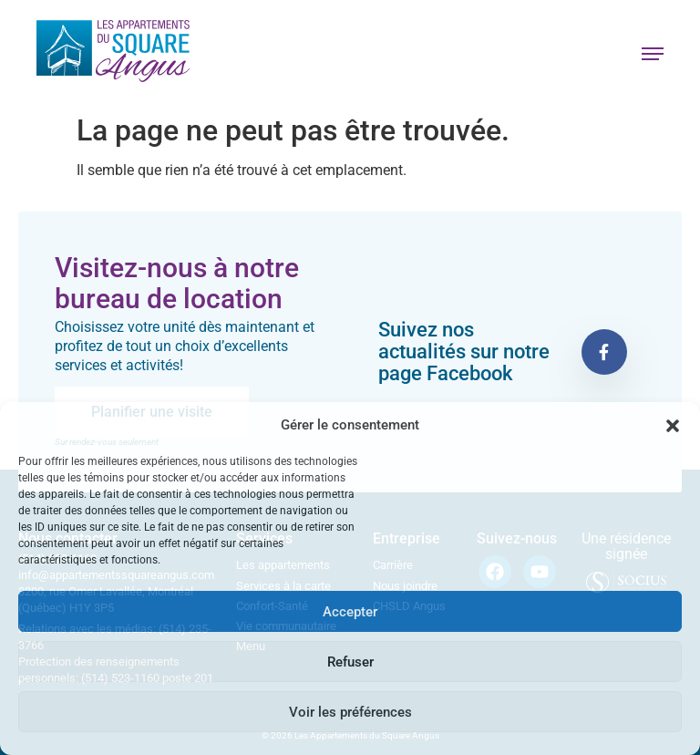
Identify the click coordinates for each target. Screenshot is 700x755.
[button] (673, 426)
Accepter (350, 612)
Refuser (350, 662)
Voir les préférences (350, 712)
